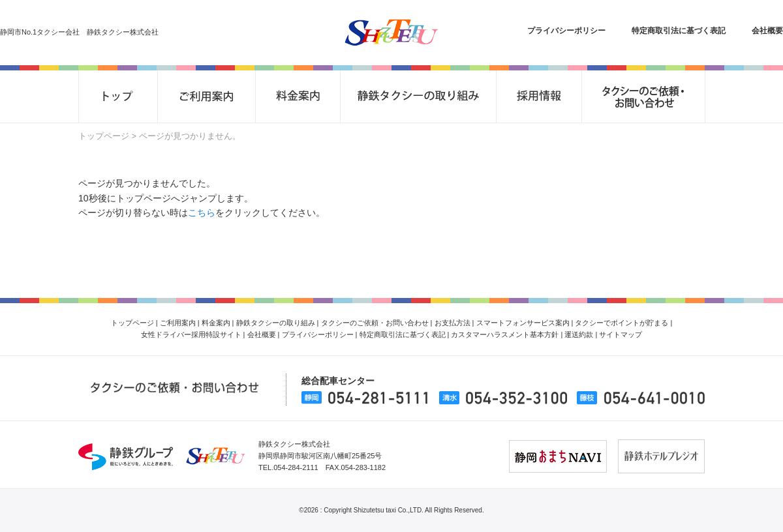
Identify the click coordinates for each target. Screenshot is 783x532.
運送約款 (579, 334)
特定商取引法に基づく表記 (679, 31)
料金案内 (216, 323)
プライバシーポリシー (566, 31)
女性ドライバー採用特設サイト (191, 334)
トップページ (104, 136)
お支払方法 (453, 323)
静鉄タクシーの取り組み (276, 323)
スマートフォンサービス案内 (523, 323)
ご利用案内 (178, 323)
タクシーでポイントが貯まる (622, 323)
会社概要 (767, 31)
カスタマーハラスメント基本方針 (505, 334)
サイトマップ (621, 334)
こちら (202, 213)
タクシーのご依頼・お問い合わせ (375, 323)
